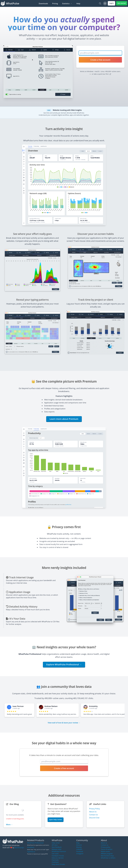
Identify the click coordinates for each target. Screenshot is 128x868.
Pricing (55, 4)
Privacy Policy (95, 809)
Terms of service (107, 849)
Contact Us (94, 815)
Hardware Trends (58, 856)
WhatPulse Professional (35, 843)
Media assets (105, 851)
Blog (78, 843)
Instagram (80, 854)
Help (78, 4)
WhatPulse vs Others (108, 858)
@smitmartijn (19, 848)
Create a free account (100, 60)
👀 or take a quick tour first (100, 74)
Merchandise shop (107, 856)
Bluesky (79, 847)
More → (9, 825)
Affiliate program (107, 854)
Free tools (55, 860)
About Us (93, 812)
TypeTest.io (31, 852)
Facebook (80, 851)
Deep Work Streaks (58, 864)
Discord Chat (94, 818)
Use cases (55, 854)
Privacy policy (106, 847)
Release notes (57, 849)
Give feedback (57, 847)
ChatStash (55, 862)
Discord (79, 845)
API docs (55, 845)
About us (104, 843)
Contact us (105, 845)
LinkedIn (79, 849)
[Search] (100, 3)
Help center (56, 843)
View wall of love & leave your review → (64, 723)
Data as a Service (58, 858)
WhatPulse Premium (59, 851)
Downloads (43, 4)
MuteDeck (31, 847)
